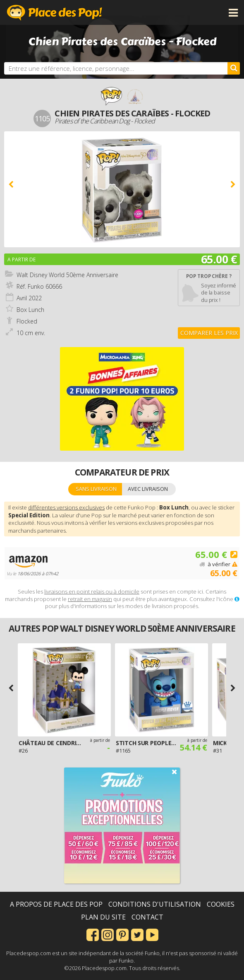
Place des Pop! (55, 12)
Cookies (221, 904)
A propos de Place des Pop (56, 904)
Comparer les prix (209, 333)
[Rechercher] (234, 68)
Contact (147, 917)
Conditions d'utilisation (155, 904)
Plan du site (103, 917)
